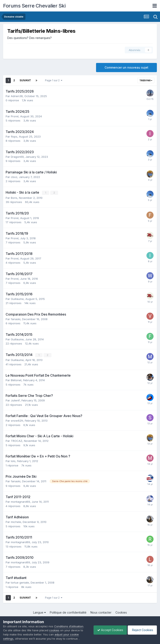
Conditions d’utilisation (69, 626)
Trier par (146, 80)
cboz (14, 177)
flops (14, 137)
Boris (14, 198)
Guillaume (17, 299)
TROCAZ (17, 441)
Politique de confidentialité (68, 612)
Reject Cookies (142, 630)
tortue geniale (20, 582)
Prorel (15, 116)
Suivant (25, 80)
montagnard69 (20, 501)
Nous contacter (101, 612)
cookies (54, 630)
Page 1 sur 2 (54, 80)
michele (16, 522)
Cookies (121, 612)
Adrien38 (17, 96)
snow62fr (17, 420)
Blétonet (16, 380)
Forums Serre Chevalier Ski (34, 6)
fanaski (16, 319)
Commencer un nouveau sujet (126, 67)
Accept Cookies (108, 630)
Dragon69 (17, 157)
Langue (39, 612)
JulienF (15, 400)
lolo (13, 461)
